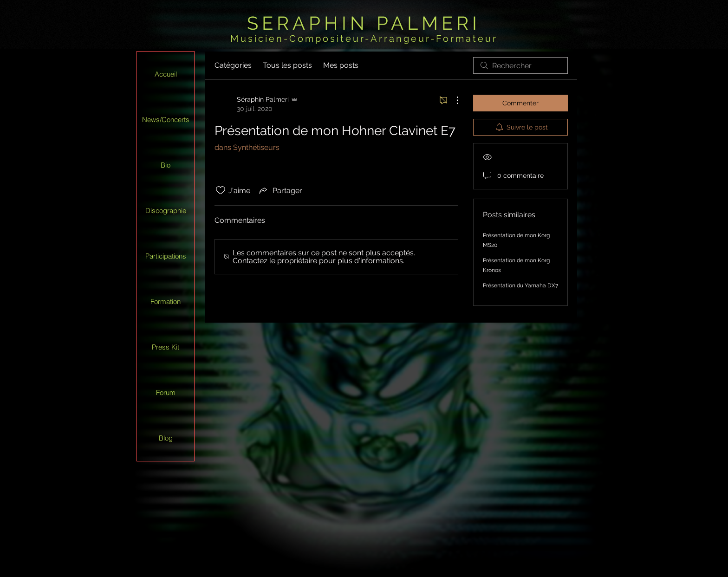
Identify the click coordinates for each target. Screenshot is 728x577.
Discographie (166, 211)
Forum (166, 392)
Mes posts (341, 65)
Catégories (233, 65)
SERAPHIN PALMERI (364, 23)
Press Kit (166, 347)
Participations (166, 256)
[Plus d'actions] (453, 100)
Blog (166, 438)
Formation (166, 301)
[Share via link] (280, 190)
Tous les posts (287, 65)
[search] (520, 65)
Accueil (166, 74)
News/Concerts (166, 120)
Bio (166, 165)
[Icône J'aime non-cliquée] (221, 190)
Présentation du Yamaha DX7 (520, 285)
